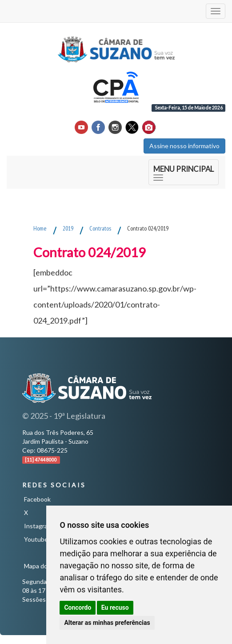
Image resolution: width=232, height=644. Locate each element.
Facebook (37, 499)
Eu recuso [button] (115, 608)
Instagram (38, 526)
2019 (68, 228)
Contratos (100, 228)
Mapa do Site (42, 566)
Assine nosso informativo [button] (184, 146)
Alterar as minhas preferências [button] (107, 623)
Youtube (36, 539)
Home (40, 228)
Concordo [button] (78, 608)
